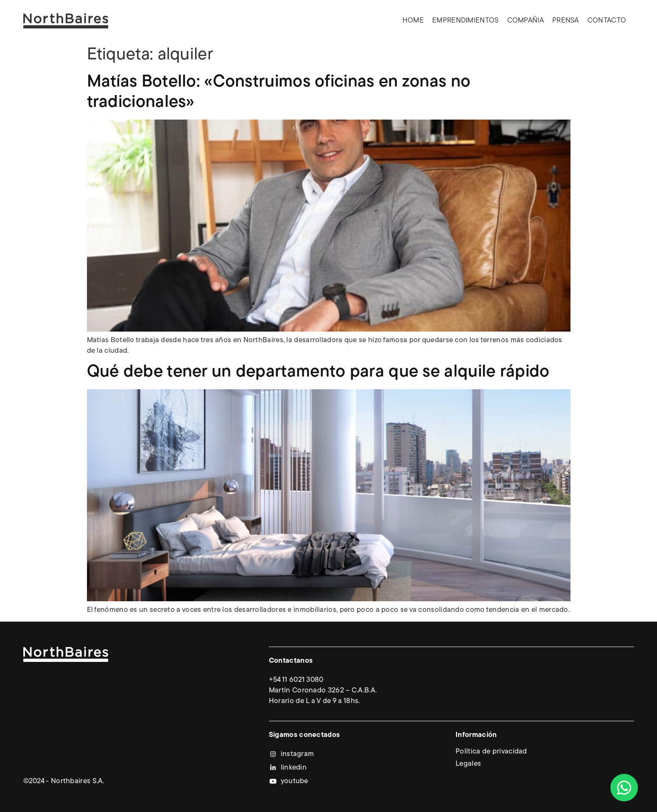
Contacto (607, 21)
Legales (468, 764)
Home (413, 21)
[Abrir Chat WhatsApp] (624, 788)
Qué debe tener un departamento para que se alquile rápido (318, 372)
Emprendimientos (465, 21)
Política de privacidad (491, 752)
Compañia (526, 21)
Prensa (566, 21)
